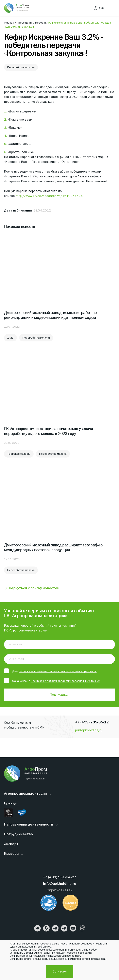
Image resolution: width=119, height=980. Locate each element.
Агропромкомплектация (25, 794)
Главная (9, 23)
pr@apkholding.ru (89, 730)
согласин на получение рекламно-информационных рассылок (58, 671)
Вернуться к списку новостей (34, 588)
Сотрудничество (19, 834)
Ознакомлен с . (52, 681)
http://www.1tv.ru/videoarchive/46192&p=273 (50, 196)
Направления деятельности (29, 825)
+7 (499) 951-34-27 (59, 877)
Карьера (11, 854)
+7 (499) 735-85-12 (92, 723)
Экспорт (11, 844)
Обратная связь (59, 890)
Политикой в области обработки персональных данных (65, 681)
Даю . (51, 671)
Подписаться (59, 695)
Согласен (60, 972)
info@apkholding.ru (60, 884)
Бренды (11, 804)
